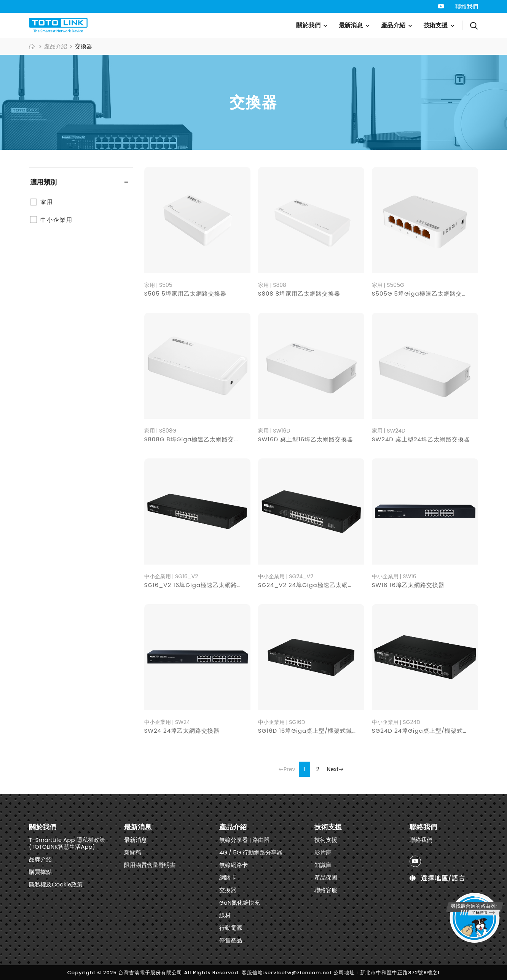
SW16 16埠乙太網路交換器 (408, 585)
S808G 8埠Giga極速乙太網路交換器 (195, 439)
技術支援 (436, 25)
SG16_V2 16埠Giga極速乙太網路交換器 (200, 585)
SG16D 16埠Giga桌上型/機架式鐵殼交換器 (317, 731)
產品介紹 (393, 25)
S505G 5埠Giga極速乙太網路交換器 (423, 294)
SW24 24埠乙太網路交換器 (182, 731)
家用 (47, 202)
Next (336, 769)
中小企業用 (57, 220)
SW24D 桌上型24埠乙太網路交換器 (421, 439)
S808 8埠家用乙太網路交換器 (299, 294)
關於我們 (308, 25)
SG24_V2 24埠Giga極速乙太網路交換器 (315, 585)
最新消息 (351, 25)
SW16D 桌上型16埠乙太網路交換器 (306, 439)
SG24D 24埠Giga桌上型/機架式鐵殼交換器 (433, 731)
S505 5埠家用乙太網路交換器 (186, 294)
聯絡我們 (467, 6)
